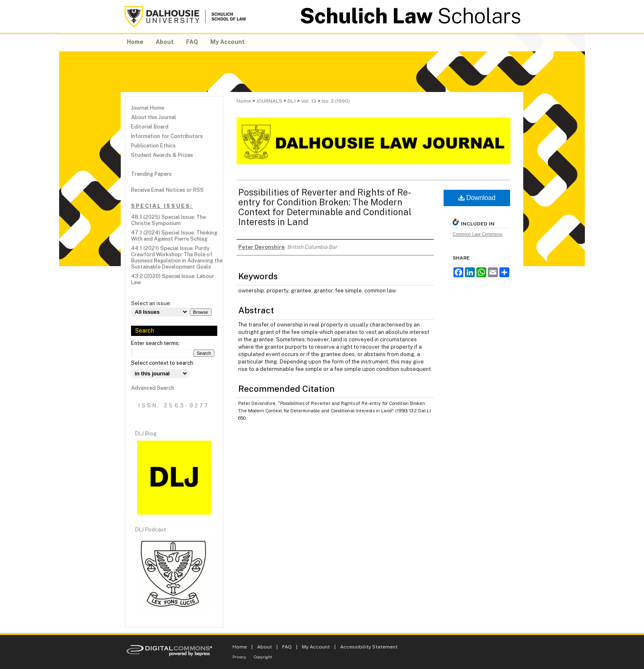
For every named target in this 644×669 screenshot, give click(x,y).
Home (244, 101)
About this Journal (154, 117)
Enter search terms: (155, 343)
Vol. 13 (309, 101)
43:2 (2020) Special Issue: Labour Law (172, 279)
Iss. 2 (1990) (336, 101)
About (264, 647)
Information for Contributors (167, 136)
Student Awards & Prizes (162, 155)
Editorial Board (150, 127)
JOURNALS (269, 101)
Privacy (239, 657)
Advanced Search (153, 388)
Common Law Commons (477, 234)
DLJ (292, 101)
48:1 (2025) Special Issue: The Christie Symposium (168, 220)
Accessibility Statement (369, 647)
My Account (316, 647)
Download (477, 198)
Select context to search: (163, 363)
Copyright (263, 657)
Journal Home (148, 108)
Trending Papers (151, 174)
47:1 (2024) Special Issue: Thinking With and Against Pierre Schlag (174, 236)
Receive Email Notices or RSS (167, 190)
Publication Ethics (153, 146)
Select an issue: (151, 303)
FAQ (287, 647)
